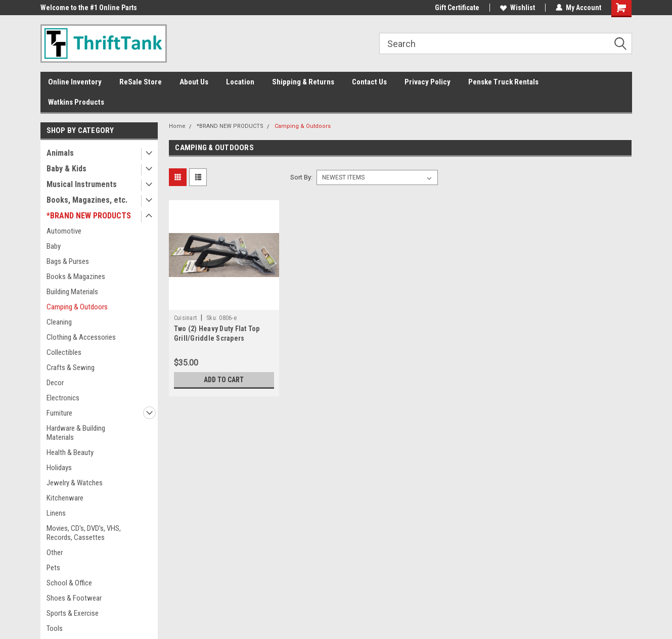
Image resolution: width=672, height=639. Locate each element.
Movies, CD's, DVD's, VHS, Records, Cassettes (84, 533)
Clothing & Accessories (81, 337)
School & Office (69, 583)
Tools (55, 628)
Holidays (59, 468)
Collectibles (64, 352)
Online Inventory (75, 82)
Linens (56, 513)
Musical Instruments (82, 184)
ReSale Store (141, 82)
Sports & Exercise (73, 613)
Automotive (64, 231)
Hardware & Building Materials (76, 433)
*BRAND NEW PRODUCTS (89, 216)
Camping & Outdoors (77, 307)
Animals (60, 153)
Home (177, 126)
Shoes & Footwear (74, 598)
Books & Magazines (76, 277)
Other (55, 553)
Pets (53, 568)
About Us (194, 82)
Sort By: (301, 177)
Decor (55, 383)
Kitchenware (65, 498)
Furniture (59, 413)
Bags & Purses (68, 261)
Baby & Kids (66, 169)
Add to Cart (224, 380)
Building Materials (72, 292)
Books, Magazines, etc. (87, 200)
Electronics (63, 398)
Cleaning (59, 322)
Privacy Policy (428, 82)
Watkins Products (76, 102)
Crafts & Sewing (71, 368)
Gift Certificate (457, 8)
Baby (54, 246)
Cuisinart (185, 318)
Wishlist (518, 8)
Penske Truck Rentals (503, 82)
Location (240, 82)
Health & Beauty (70, 452)
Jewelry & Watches (75, 483)
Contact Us (369, 82)
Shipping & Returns (303, 82)
